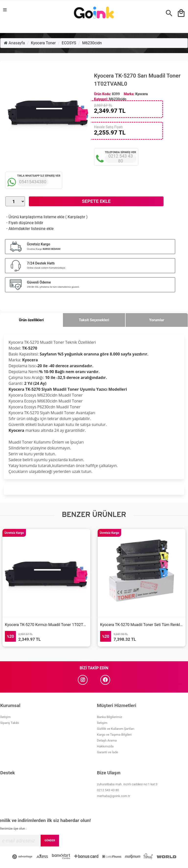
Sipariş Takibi (10, 723)
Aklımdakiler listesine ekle (29, 229)
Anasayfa (14, 43)
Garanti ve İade (107, 752)
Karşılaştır (76, 217)
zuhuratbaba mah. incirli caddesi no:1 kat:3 (127, 784)
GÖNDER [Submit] (50, 840)
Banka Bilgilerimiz (110, 717)
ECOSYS (69, 43)
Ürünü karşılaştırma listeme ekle (35, 217)
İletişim (5, 717)
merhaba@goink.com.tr (114, 796)
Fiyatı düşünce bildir (24, 223)
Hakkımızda (105, 746)
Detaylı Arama (107, 740)
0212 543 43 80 (108, 790)
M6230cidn (92, 43)
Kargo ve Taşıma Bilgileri (114, 735)
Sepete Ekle (96, 201)
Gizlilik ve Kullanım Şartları (116, 729)
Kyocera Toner (43, 43)
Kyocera (142, 94)
